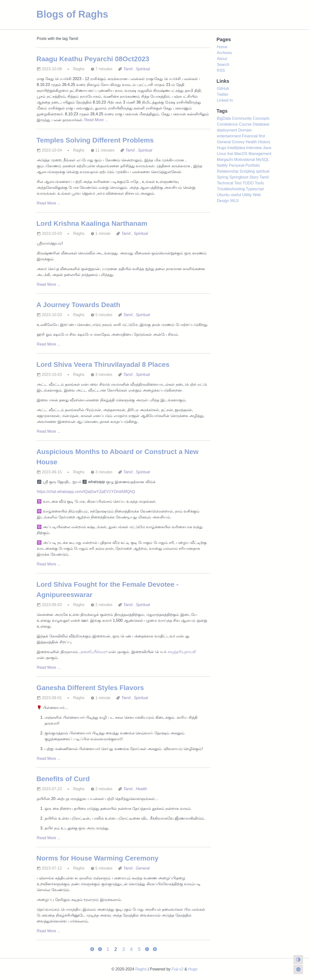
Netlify (222, 165)
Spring (222, 177)
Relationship (228, 171)
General (143, 868)
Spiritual (143, 69)
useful (236, 195)
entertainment (229, 136)
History (264, 142)
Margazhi (225, 160)
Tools (259, 183)
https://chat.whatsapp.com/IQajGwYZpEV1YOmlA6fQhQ (86, 492)
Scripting (247, 171)
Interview (254, 148)
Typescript (255, 189)
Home (222, 47)
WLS (234, 201)
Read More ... (96, 120)
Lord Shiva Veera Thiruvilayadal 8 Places (103, 365)
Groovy (238, 142)
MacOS (241, 154)
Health (141, 789)
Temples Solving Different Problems (95, 140)
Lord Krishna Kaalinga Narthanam (92, 223)
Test (238, 183)
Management (260, 154)
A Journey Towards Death (78, 305)
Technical (225, 183)
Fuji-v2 (177, 969)
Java (267, 148)
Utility (247, 195)
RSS (221, 70)
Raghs (141, 969)
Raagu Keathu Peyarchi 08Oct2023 (93, 59)
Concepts (261, 118)
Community (242, 118)
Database (261, 124)
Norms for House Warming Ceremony (98, 858)
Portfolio (253, 165)
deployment (227, 130)
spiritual (263, 171)
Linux (222, 154)
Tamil (128, 69)
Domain (245, 130)
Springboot (239, 177)
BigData (224, 118)
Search (223, 65)
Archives (224, 53)
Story (254, 177)
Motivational (244, 160)
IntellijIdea (236, 148)
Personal (237, 165)
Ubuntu (223, 195)
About (222, 59)
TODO (248, 183)
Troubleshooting (231, 189)
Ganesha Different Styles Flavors (90, 688)
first (262, 136)
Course (245, 124)
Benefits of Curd (63, 779)
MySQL (263, 160)
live (230, 154)
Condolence (227, 124)
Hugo (222, 148)
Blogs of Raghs (72, 14)
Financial (250, 136)
